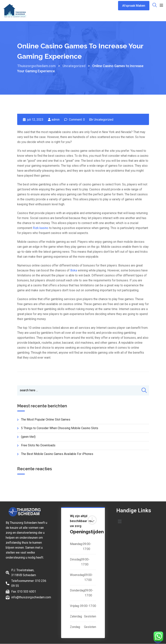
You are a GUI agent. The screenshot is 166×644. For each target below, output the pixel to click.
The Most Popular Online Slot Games (46, 420)
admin (56, 120)
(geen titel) (28, 437)
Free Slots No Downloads (38, 446)
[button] (120, 522)
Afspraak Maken (134, 6)
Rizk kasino (41, 228)
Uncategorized (104, 120)
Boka (74, 270)
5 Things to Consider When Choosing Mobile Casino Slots (60, 428)
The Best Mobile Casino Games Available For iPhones (57, 454)
